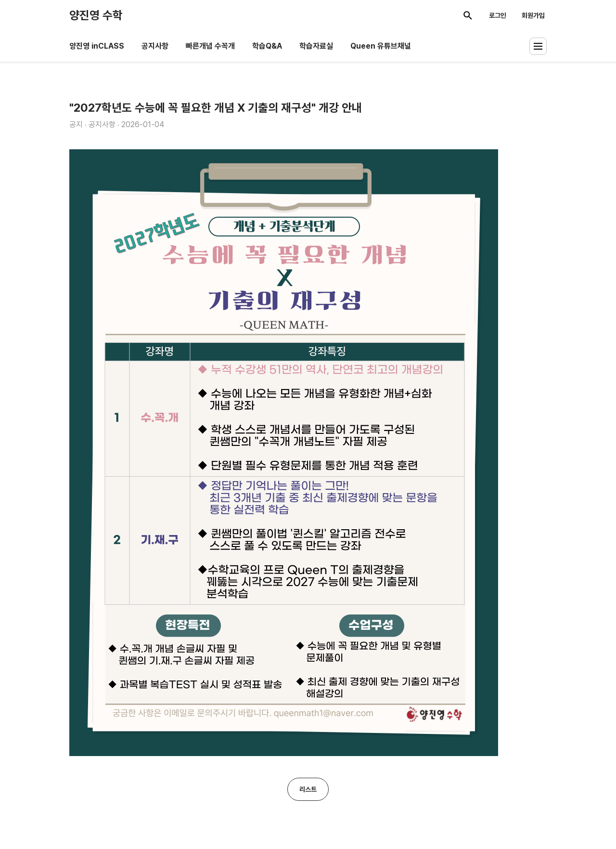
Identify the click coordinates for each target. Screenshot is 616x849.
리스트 (308, 789)
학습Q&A (267, 46)
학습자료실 (316, 46)
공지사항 (155, 46)
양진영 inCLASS (97, 46)
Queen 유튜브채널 (381, 46)
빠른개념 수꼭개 (210, 46)
